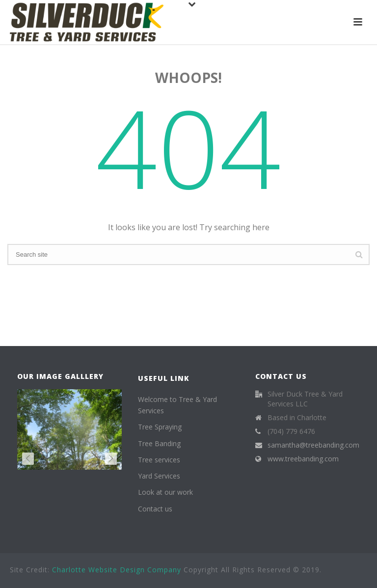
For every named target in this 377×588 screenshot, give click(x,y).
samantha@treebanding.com (313, 445)
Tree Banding (159, 443)
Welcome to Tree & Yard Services (177, 405)
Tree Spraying (160, 427)
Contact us (155, 509)
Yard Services (159, 476)
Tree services (159, 460)
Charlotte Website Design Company (117, 570)
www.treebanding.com (303, 459)
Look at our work (165, 492)
